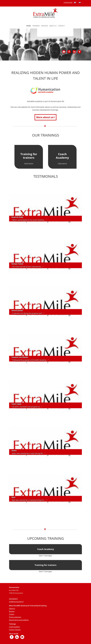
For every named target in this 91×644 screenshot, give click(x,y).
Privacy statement (15, 617)
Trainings (36, 26)
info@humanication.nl (16, 602)
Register (45, 26)
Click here (29, 164)
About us (53, 26)
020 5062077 (13, 599)
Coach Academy (14, 627)
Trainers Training (15, 630)
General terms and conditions (19, 620)
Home (28, 26)
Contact (61, 26)
